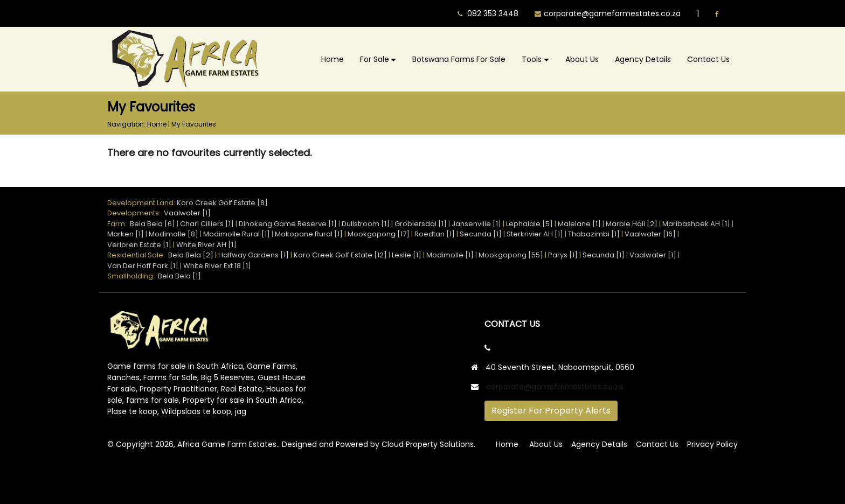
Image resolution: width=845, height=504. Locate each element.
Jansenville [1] (476, 224)
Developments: (136, 213)
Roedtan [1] (435, 234)
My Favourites (194, 124)
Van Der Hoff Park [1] (143, 266)
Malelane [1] (579, 224)
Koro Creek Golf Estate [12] (340, 255)
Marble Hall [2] (632, 224)
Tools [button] (532, 59)
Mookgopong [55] (511, 255)
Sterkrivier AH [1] (535, 234)
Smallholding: (133, 276)
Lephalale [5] (529, 224)
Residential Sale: (138, 255)
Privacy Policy (712, 444)
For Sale (375, 59)
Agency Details (643, 59)
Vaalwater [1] (187, 213)
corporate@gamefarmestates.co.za (555, 387)
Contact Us (708, 59)
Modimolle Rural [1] (237, 234)
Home (333, 59)
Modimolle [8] (174, 234)
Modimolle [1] (450, 255)
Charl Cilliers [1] (207, 224)
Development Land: (142, 203)
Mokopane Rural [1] (309, 234)
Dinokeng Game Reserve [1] (288, 224)
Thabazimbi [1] (594, 234)
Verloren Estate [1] (139, 245)
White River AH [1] (206, 245)
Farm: (119, 224)
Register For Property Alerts (551, 411)
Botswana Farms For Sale (459, 59)
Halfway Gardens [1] (254, 255)
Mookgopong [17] (379, 234)
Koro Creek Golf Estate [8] (222, 203)
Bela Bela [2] (191, 255)
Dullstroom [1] (366, 224)
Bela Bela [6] (153, 224)
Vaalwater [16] (650, 234)
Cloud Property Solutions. (428, 444)
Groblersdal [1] (421, 224)
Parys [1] (563, 255)
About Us (582, 59)
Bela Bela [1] (179, 276)
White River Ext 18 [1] (217, 266)
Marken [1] (126, 234)
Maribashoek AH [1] (696, 224)
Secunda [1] (481, 234)
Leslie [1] (407, 255)
